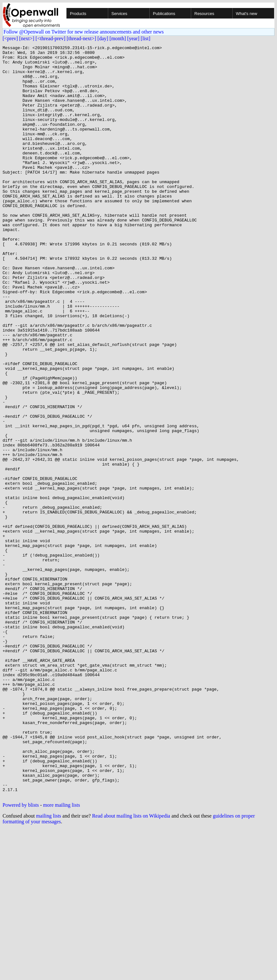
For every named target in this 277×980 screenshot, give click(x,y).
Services (119, 14)
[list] (146, 38)
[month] (118, 38)
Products (78, 14)
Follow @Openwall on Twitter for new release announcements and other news (84, 32)
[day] (103, 38)
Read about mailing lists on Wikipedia (131, 966)
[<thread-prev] (50, 38)
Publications (164, 14)
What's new (247, 14)
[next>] (27, 38)
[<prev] (10, 38)
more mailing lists (62, 955)
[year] (133, 38)
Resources (204, 14)
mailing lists (49, 966)
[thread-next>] (82, 38)
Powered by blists (21, 955)
